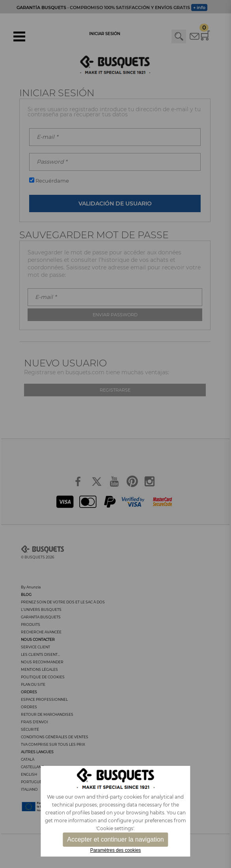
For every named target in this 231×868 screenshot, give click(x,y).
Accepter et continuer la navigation (115, 839)
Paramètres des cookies (116, 850)
